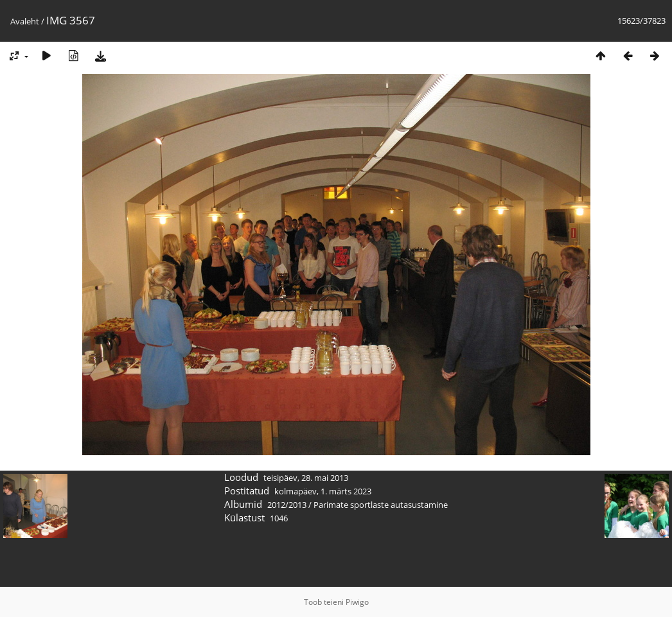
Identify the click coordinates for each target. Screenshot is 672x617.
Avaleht (25, 21)
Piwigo (357, 602)
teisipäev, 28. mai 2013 (306, 478)
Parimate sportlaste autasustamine (381, 505)
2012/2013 (287, 505)
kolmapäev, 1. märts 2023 (323, 491)
